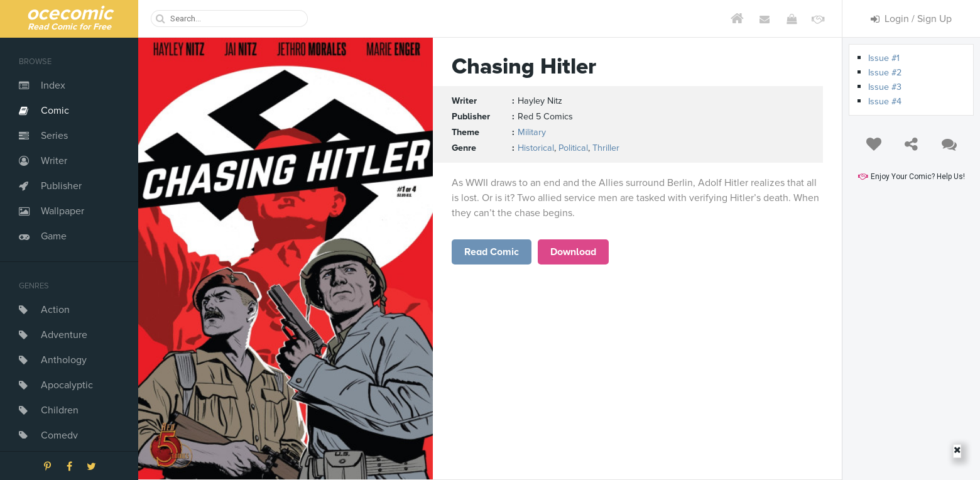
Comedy (59, 435)
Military (532, 132)
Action (55, 310)
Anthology (64, 360)
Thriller (606, 148)
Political (573, 148)
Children (60, 410)
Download (573, 252)
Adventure (64, 335)
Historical (536, 148)
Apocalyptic (67, 385)
